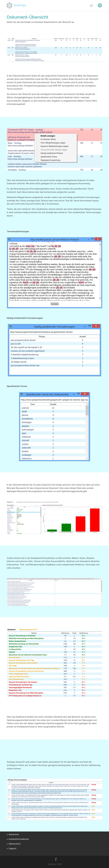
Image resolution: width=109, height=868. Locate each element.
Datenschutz (15, 844)
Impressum (14, 834)
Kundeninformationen (19, 839)
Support (13, 849)
